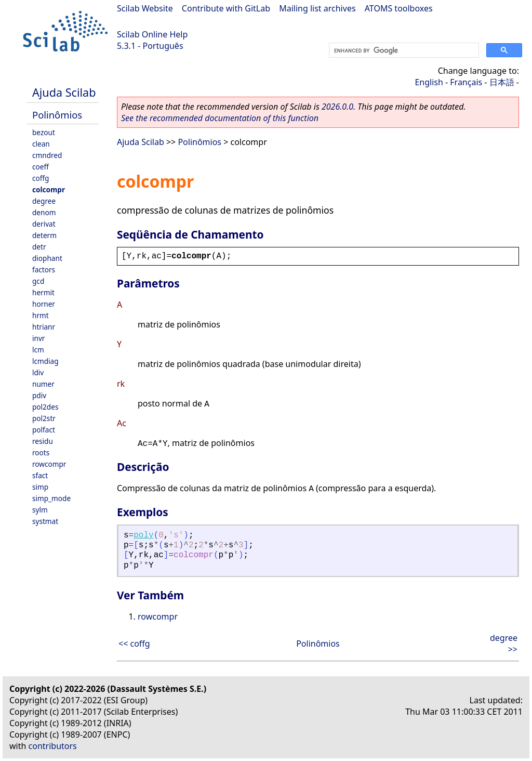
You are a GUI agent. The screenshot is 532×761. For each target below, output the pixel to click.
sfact (40, 475)
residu (43, 441)
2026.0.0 (337, 107)
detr (39, 247)
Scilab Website (145, 8)
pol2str (44, 418)
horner (44, 304)
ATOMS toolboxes (399, 8)
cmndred (47, 155)
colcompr (49, 189)
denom (44, 212)
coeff (41, 167)
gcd (38, 281)
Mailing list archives (317, 8)
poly (143, 535)
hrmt (41, 315)
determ (44, 235)
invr (38, 338)
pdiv (39, 395)
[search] (403, 50)
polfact (44, 430)
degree (44, 201)
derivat (44, 224)
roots (41, 452)
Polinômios (57, 115)
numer (43, 384)
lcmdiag (45, 361)
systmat (45, 521)
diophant (47, 258)
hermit (43, 292)
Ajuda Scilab (64, 92)
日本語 (502, 82)
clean (41, 144)
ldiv (38, 372)
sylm (40, 510)
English (429, 82)
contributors (53, 746)
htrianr (44, 327)
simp (40, 487)
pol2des (45, 407)
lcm (38, 350)
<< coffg (134, 644)
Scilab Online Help (152, 34)
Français (466, 82)
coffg (41, 178)
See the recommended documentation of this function (220, 118)
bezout (44, 132)
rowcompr (49, 464)
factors (44, 270)
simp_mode (51, 498)
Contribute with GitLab (226, 8)
